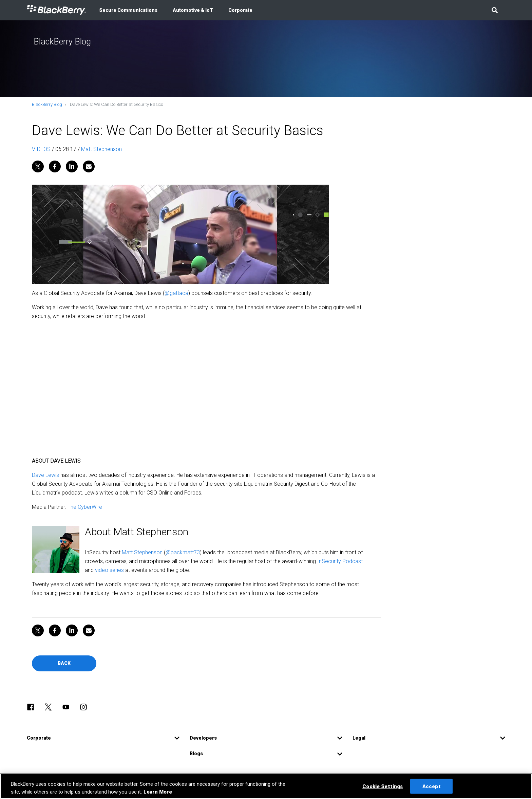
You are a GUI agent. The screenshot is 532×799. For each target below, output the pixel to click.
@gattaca (176, 293)
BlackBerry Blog (47, 104)
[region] (266, 786)
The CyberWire (85, 507)
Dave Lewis (45, 475)
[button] (495, 10)
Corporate (240, 10)
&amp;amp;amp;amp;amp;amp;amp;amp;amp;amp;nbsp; (206, 387)
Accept (432, 786)
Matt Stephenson (101, 149)
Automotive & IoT (193, 10)
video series (109, 570)
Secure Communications (128, 10)
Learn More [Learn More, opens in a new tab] (158, 792)
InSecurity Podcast (340, 561)
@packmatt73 (183, 552)
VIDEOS (41, 149)
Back (64, 663)
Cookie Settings (383, 786)
